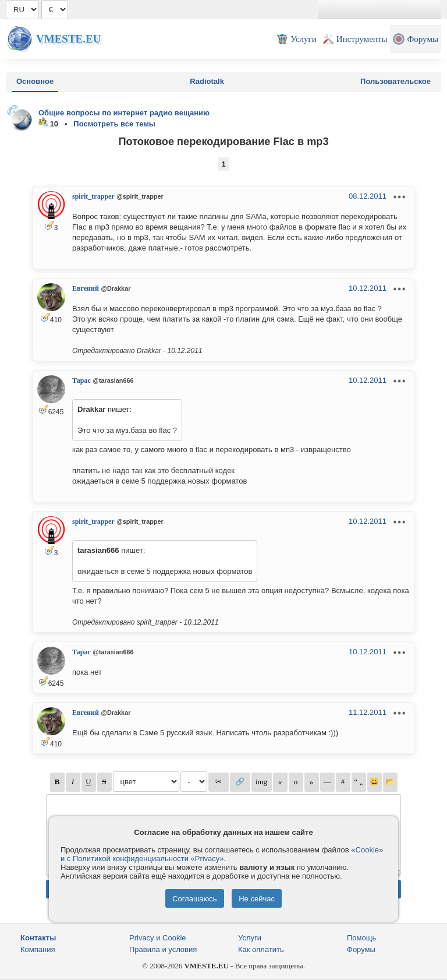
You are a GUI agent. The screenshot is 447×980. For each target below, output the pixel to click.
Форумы (361, 949)
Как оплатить (261, 949)
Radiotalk (207, 81)
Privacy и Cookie (158, 938)
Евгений (86, 288)
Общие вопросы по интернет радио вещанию (124, 113)
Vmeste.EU (68, 39)
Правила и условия (163, 949)
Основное (35, 81)
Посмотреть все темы (114, 124)
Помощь (361, 938)
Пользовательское (395, 81)
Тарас (81, 380)
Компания (38, 949)
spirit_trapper (93, 196)
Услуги (250, 938)
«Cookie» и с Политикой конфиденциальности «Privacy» (222, 854)
